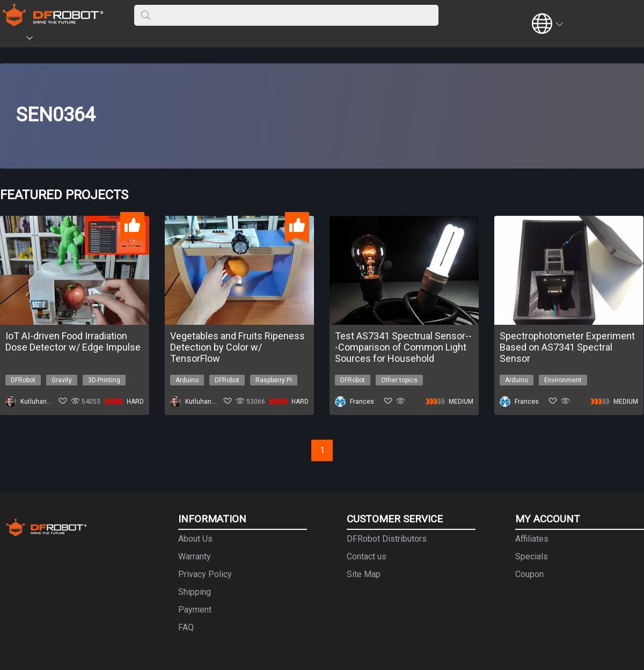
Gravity (62, 380)
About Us (195, 539)
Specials (532, 556)
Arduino (187, 380)
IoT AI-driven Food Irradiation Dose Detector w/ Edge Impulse (73, 341)
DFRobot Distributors (387, 539)
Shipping (195, 592)
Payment (195, 610)
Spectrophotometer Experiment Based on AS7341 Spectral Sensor (567, 347)
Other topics (399, 380)
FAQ (186, 627)
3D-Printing (104, 380)
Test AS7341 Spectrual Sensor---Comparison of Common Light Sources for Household (403, 347)
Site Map (364, 574)
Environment (563, 380)
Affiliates (532, 539)
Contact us (367, 556)
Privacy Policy (205, 574)
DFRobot (23, 380)
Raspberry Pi (274, 380)
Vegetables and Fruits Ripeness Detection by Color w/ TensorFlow (237, 347)
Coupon (529, 574)
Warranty (195, 556)
